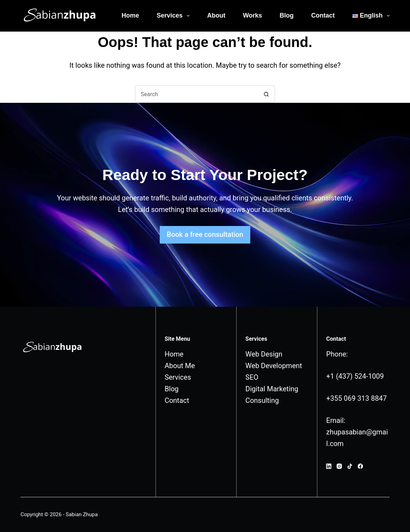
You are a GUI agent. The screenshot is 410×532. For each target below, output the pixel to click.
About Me (180, 366)
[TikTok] (350, 466)
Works (253, 15)
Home (130, 15)
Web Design (264, 354)
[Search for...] (196, 94)
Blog (287, 15)
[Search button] (266, 94)
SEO (252, 377)
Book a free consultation (205, 234)
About (216, 15)
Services (174, 16)
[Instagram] (339, 466)
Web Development (274, 366)
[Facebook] (360, 466)
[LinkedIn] (329, 466)
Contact (323, 15)
